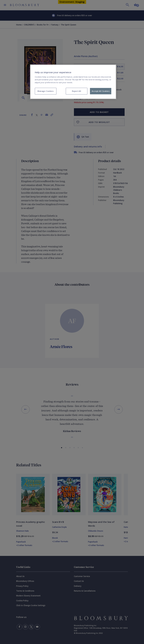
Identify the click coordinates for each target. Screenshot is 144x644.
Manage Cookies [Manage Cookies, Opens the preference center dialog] (46, 91)
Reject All (77, 91)
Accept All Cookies (101, 91)
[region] (73, 82)
